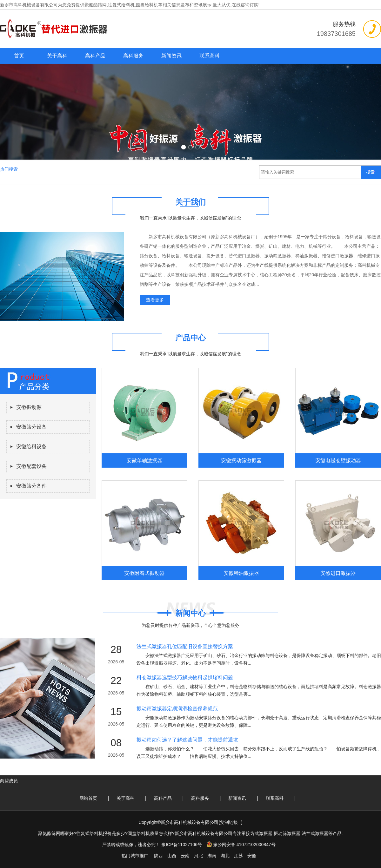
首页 (19, 56)
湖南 (212, 856)
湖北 (225, 856)
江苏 (238, 856)
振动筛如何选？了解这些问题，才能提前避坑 (187, 740)
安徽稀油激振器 (241, 573)
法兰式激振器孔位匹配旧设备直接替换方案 (185, 646)
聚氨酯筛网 (96, 5)
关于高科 (57, 56)
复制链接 (229, 822)
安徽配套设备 (31, 466)
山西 (172, 856)
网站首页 (88, 798)
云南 (185, 856)
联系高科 (210, 56)
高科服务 (133, 56)
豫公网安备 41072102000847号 (241, 845)
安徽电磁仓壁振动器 (338, 460)
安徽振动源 (29, 407)
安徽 (252, 856)
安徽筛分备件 (31, 486)
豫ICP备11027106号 (182, 845)
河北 (198, 856)
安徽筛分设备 (31, 427)
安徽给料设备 (31, 447)
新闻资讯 (171, 56)
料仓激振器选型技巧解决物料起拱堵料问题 (185, 677)
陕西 (158, 856)
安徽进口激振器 (338, 573)
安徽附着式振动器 (144, 573)
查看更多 (155, 300)
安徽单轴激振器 (144, 460)
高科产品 (95, 56)
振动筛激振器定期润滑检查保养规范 (177, 709)
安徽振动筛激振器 (241, 460)
